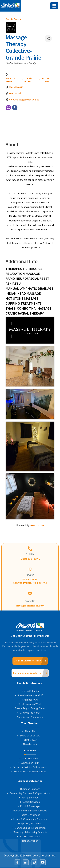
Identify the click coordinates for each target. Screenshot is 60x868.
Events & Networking (30, 683)
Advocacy (30, 751)
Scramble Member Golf (30, 695)
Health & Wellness (30, 815)
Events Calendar (30, 691)
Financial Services (30, 802)
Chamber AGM (30, 700)
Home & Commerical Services (30, 819)
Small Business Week (30, 704)
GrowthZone (37, 526)
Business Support (30, 789)
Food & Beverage (30, 806)
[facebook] (15, 108)
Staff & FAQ (30, 740)
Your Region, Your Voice (30, 717)
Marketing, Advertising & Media (30, 832)
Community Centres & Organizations (30, 793)
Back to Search (13, 19)
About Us (30, 731)
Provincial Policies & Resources (30, 767)
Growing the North (30, 713)
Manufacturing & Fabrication (30, 828)
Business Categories (30, 781)
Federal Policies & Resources (30, 772)
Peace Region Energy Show (30, 708)
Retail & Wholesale (30, 837)
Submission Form (30, 763)
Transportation (30, 841)
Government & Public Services (30, 811)
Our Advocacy (30, 759)
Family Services (30, 798)
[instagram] (8, 108)
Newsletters (30, 744)
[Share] (48, 39)
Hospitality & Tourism (30, 824)
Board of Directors (30, 736)
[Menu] (54, 6)
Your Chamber (30, 723)
